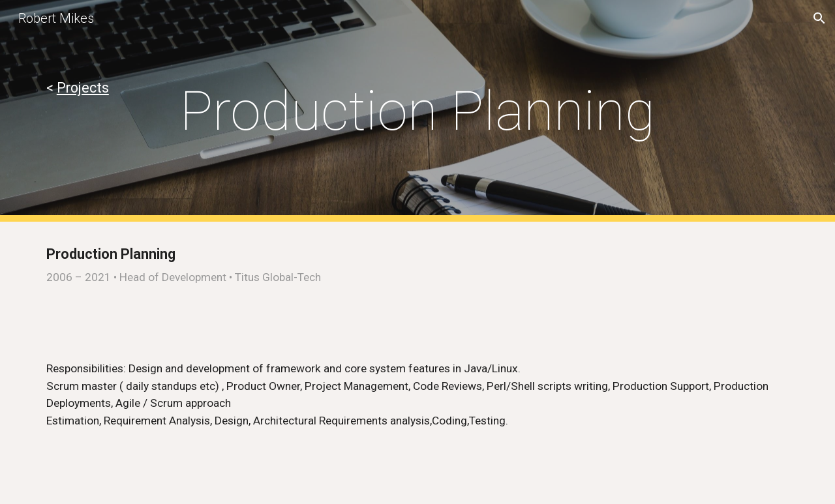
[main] (96, 88)
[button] (819, 18)
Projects (83, 88)
